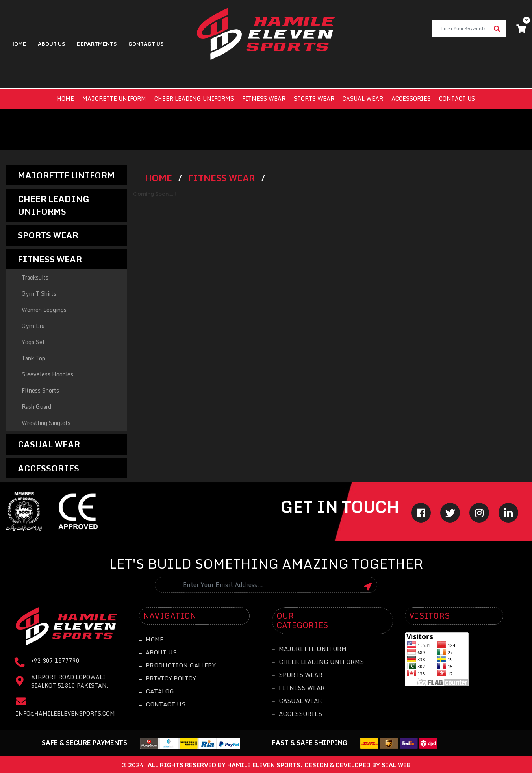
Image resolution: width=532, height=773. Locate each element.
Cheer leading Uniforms (194, 99)
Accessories (411, 99)
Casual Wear (363, 99)
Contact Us (162, 704)
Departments (97, 44)
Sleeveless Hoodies (47, 374)
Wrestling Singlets (46, 423)
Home (18, 44)
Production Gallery (177, 665)
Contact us (457, 99)
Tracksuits (35, 277)
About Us (51, 44)
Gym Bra (33, 326)
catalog (157, 691)
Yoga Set (33, 342)
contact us (146, 44)
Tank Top (33, 358)
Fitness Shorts (40, 390)
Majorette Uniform (114, 99)
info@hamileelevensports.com (65, 713)
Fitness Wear (264, 99)
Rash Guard (36, 407)
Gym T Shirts (39, 294)
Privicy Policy (168, 678)
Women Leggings (44, 310)
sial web (396, 765)
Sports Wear (314, 99)
